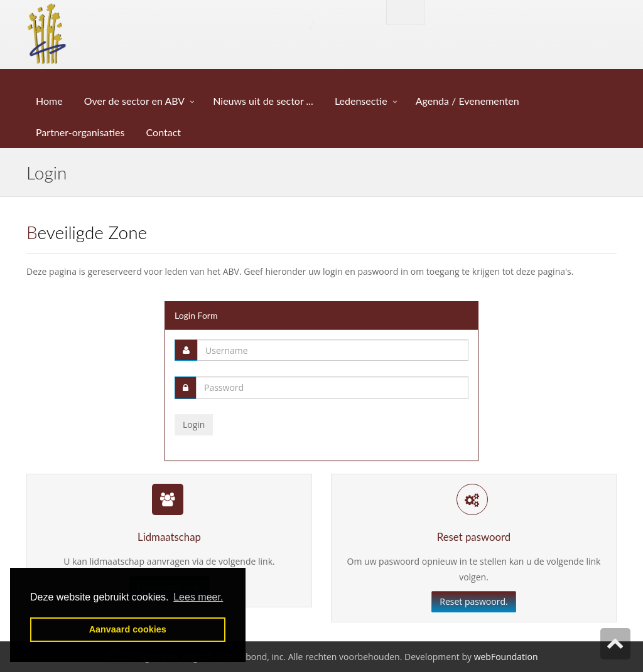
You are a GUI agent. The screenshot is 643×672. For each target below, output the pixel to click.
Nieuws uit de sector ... (264, 101)
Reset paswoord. (473, 601)
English (406, 12)
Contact (165, 132)
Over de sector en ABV (134, 101)
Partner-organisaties (82, 132)
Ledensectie (361, 101)
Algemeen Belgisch (194, 23)
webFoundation (506, 657)
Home (51, 101)
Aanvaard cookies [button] (128, 629)
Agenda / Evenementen (469, 101)
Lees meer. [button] (198, 597)
